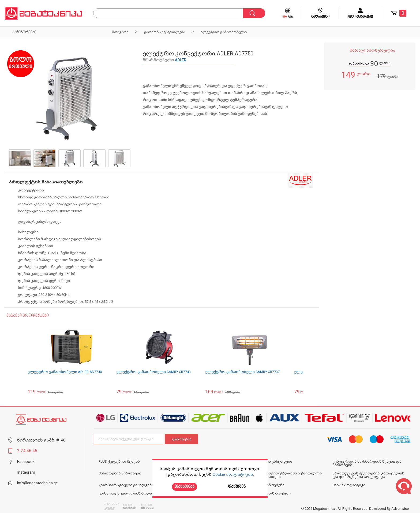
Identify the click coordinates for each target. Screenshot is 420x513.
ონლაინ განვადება (273, 461)
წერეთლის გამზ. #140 (41, 440)
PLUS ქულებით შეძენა (119, 461)
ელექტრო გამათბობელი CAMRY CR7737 (242, 372)
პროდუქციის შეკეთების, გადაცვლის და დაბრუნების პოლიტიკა (368, 475)
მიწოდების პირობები (120, 473)
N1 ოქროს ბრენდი (273, 493)
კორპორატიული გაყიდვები (126, 485)
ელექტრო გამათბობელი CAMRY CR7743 (153, 372)
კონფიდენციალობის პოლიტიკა (130, 493)
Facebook (26, 462)
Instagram (26, 472)
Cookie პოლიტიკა (349, 485)
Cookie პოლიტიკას (233, 474)
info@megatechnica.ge (37, 483)
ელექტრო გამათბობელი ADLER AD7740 (65, 372)
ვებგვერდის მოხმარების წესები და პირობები (367, 463)
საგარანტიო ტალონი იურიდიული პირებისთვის (288, 475)
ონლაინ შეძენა (269, 485)
